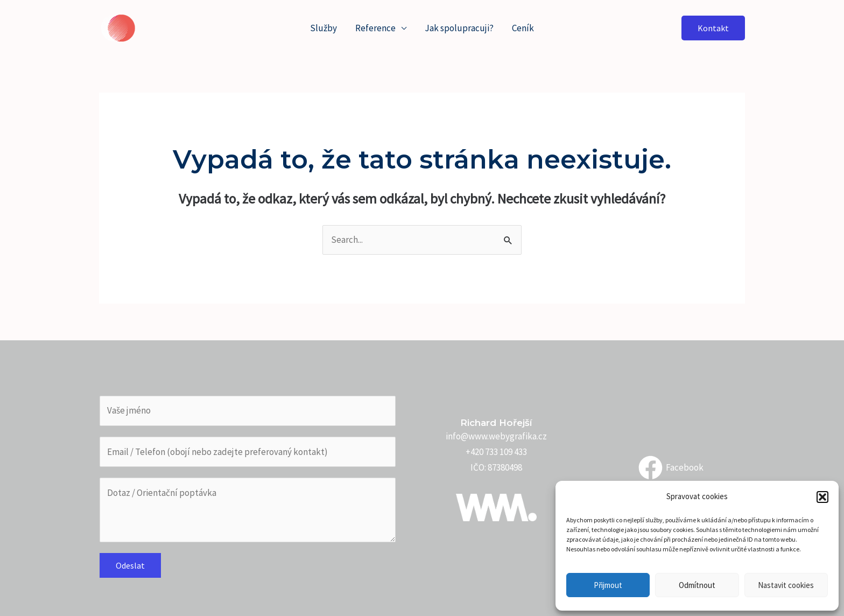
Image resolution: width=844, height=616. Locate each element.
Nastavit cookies (786, 585)
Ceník (523, 28)
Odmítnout (697, 585)
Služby (323, 28)
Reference (375, 28)
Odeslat (130, 565)
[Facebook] (671, 468)
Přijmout (608, 585)
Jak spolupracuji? (459, 28)
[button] (822, 497)
